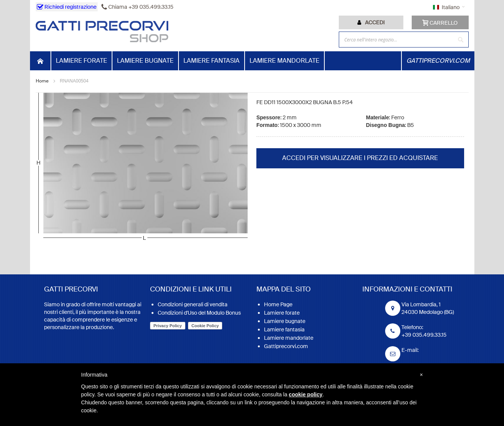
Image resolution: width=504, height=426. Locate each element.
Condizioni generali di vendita (193, 304)
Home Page (278, 304)
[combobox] (404, 40)
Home (42, 81)
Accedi (375, 22)
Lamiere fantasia (284, 329)
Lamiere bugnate (285, 321)
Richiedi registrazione (67, 7)
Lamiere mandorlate (289, 338)
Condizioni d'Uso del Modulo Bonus (199, 313)
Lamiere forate (282, 313)
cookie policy (306, 394)
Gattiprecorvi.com (286, 346)
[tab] (371, 22)
